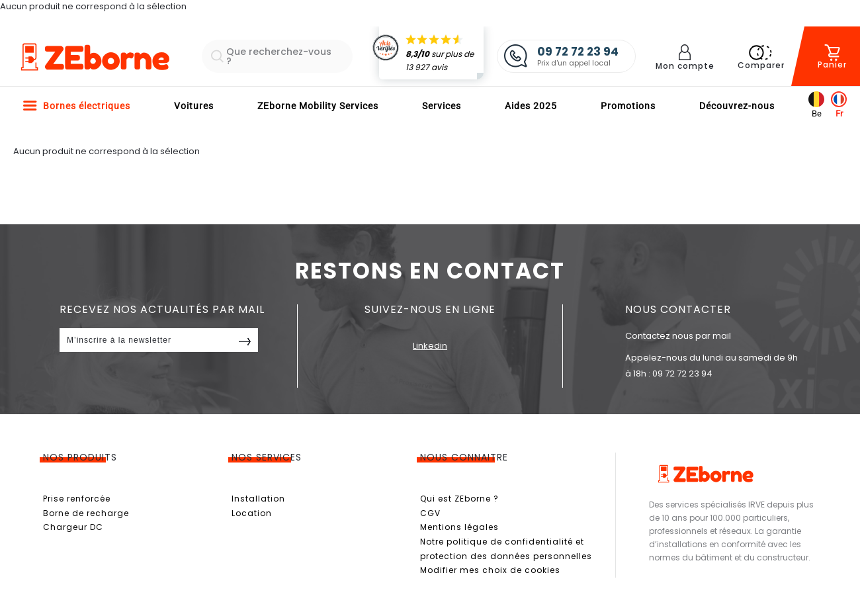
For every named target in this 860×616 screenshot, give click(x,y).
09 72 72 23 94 (682, 374)
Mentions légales (459, 527)
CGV (430, 513)
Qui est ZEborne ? (459, 499)
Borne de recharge (86, 513)
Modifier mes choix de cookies (490, 570)
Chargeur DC (73, 527)
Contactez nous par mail (678, 336)
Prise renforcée (77, 499)
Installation (258, 499)
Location (252, 513)
